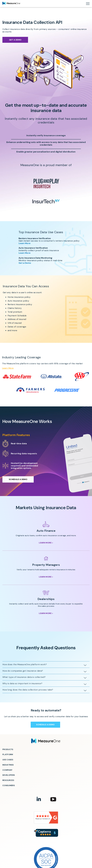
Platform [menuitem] (8, 754)
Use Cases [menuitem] (8, 760)
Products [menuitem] (8, 749)
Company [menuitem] (7, 770)
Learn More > (46, 543)
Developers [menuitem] (9, 775)
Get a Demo (15, 40)
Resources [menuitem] (8, 780)
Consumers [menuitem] (9, 785)
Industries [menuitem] (8, 765)
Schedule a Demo (18, 481)
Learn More (23, 243)
